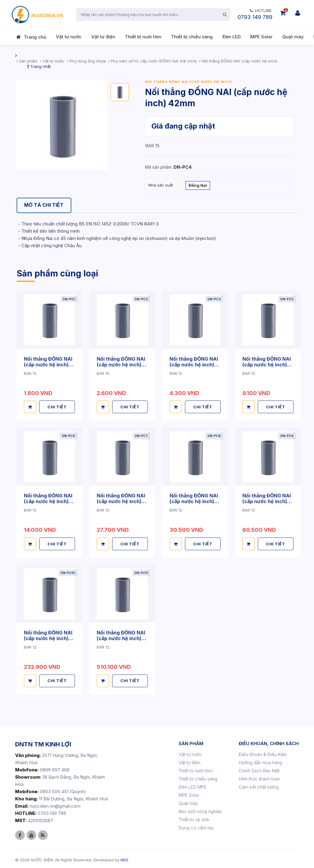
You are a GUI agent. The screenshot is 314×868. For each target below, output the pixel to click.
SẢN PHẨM (191, 742)
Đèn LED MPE (193, 785)
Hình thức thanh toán (259, 777)
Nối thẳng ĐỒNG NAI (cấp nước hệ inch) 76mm (121, 500)
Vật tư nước (69, 37)
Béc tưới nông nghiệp (200, 810)
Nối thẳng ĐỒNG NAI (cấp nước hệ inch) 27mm (121, 364)
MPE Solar (261, 37)
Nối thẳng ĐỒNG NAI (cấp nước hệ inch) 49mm (267, 364)
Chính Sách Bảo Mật (259, 769)
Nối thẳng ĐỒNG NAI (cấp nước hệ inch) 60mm (48, 500)
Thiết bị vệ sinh (194, 818)
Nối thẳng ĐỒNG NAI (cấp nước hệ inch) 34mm (194, 364)
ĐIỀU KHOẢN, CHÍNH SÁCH (269, 742)
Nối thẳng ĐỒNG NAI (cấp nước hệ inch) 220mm (121, 637)
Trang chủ (35, 37)
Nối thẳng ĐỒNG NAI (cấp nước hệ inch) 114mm (267, 500)
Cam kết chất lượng (259, 785)
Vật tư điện (103, 37)
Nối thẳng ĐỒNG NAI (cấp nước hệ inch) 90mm (194, 500)
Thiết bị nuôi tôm (143, 37)
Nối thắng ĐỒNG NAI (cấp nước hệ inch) (189, 82)
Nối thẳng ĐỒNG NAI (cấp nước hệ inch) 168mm (48, 637)
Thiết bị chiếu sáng (192, 37)
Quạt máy (293, 37)
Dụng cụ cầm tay (196, 826)
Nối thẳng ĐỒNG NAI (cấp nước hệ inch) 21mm (48, 364)
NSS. (125, 858)
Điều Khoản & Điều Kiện (263, 753)
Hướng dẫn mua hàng (261, 761)
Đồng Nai (198, 186)
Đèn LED (231, 37)
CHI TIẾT (57, 406)
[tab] (44, 205)
